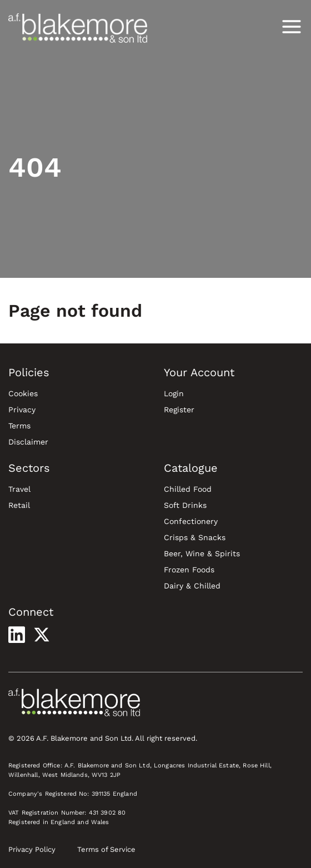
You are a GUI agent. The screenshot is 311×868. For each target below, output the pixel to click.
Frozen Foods (189, 570)
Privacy (22, 410)
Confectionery (191, 521)
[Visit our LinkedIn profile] (17, 635)
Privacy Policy (32, 849)
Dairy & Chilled (192, 586)
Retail (19, 505)
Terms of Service (106, 849)
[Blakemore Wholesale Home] (78, 28)
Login (174, 393)
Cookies (23, 393)
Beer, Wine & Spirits (202, 553)
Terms (19, 426)
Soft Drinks (185, 505)
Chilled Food (188, 489)
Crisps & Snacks (195, 537)
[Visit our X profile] (42, 635)
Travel (19, 489)
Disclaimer (28, 442)
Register (179, 410)
